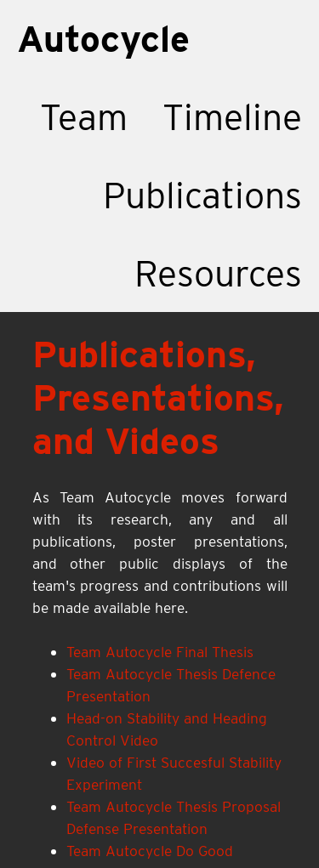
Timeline (232, 117)
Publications (202, 195)
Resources (218, 273)
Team (84, 117)
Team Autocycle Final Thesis (160, 652)
